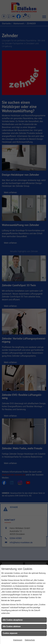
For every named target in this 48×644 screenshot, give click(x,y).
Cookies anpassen (10, 633)
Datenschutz (30, 640)
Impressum (18, 640)
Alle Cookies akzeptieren (13, 620)
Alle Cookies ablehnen (12, 626)
